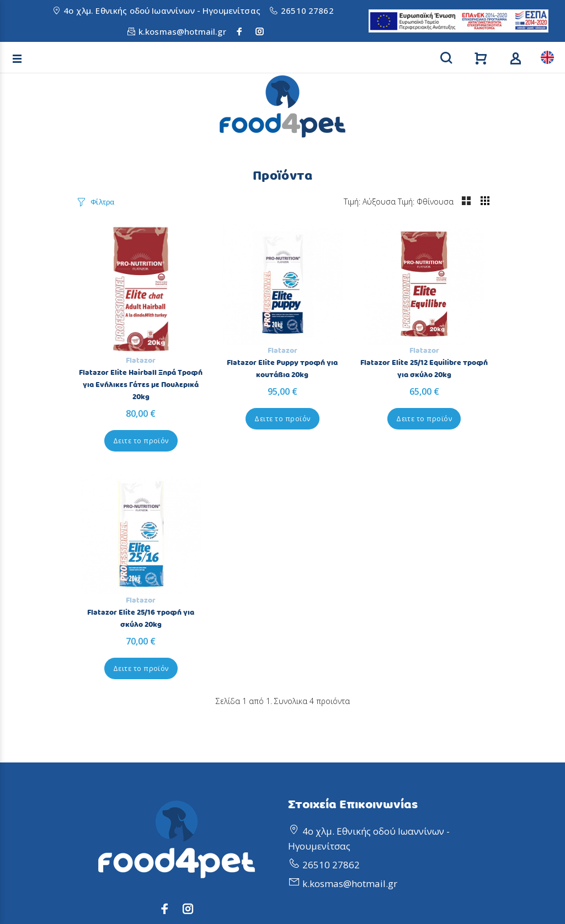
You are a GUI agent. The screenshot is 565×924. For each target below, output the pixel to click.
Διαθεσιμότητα (109, 851)
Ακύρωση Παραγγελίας (126, 760)
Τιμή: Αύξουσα (405, 202)
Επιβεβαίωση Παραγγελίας (135, 778)
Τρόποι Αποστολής (117, 796)
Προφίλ (305, 724)
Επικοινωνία (316, 778)
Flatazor (123, 325)
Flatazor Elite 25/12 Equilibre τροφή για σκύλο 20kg (336, 342)
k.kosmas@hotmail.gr (182, 31)
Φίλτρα (102, 202)
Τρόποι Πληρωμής (116, 833)
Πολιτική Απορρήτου (122, 724)
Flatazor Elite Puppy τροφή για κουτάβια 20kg (230, 336)
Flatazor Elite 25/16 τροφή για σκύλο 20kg (442, 336)
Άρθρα (303, 760)
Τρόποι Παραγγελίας (122, 815)
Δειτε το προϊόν (123, 405)
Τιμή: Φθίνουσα (461, 202)
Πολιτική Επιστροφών (124, 742)
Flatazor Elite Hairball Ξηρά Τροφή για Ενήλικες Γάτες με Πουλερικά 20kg (123, 350)
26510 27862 (307, 10)
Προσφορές (314, 742)
